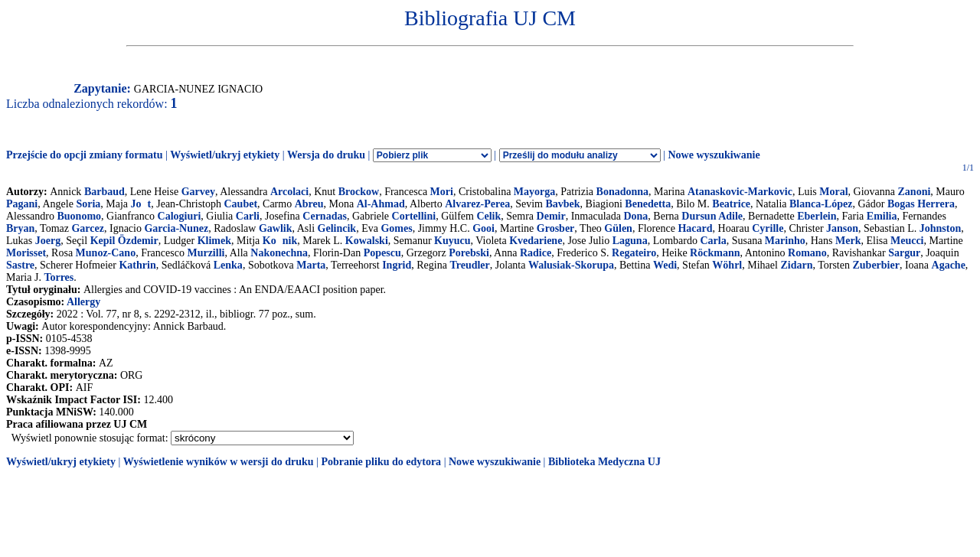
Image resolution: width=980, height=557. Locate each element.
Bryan (20, 228)
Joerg (48, 241)
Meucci (907, 241)
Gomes (396, 228)
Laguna (630, 241)
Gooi (483, 228)
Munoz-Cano (106, 253)
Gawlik (276, 228)
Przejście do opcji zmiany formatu (85, 155)
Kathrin (137, 265)
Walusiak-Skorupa (571, 265)
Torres (59, 277)
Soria (88, 204)
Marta (311, 265)
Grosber (556, 228)
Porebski (469, 253)
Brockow (359, 192)
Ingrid (397, 265)
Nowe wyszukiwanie (714, 155)
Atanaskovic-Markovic (740, 192)
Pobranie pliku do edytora (381, 462)
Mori (442, 192)
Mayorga (534, 192)
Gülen (618, 228)
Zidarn (796, 265)
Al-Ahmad (381, 204)
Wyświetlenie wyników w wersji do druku (219, 462)
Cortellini (414, 216)
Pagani (22, 204)
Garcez (88, 228)
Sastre (20, 265)
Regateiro (634, 253)
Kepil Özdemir (124, 241)
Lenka (228, 265)
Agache (949, 265)
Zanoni (915, 192)
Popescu (382, 253)
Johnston (940, 228)
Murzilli (206, 253)
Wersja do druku (326, 155)
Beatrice (731, 204)
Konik (280, 241)
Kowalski (367, 241)
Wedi (665, 265)
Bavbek (562, 204)
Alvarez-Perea (477, 204)
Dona (635, 216)
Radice (536, 253)
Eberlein (817, 216)
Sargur (904, 253)
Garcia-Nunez (176, 228)
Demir (551, 216)
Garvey (198, 192)
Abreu (309, 204)
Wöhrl (727, 265)
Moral (833, 192)
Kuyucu (452, 241)
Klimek (214, 241)
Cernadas (325, 216)
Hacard (695, 228)
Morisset (26, 253)
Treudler (469, 265)
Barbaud (105, 192)
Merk (848, 241)
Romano (807, 253)
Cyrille (768, 228)
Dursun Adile (712, 216)
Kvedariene (536, 241)
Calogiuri (180, 216)
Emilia (882, 216)
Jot (141, 204)
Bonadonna (622, 192)
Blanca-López (821, 204)
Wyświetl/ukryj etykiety (225, 155)
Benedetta (648, 204)
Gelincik (337, 228)
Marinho (785, 241)
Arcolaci (289, 192)
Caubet (240, 204)
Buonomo (80, 216)
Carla (713, 241)
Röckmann (715, 253)
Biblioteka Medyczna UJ (604, 462)
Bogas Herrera (921, 204)
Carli (248, 216)
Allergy (83, 302)
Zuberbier (875, 265)
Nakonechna (279, 253)
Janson (842, 228)
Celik (488, 216)
